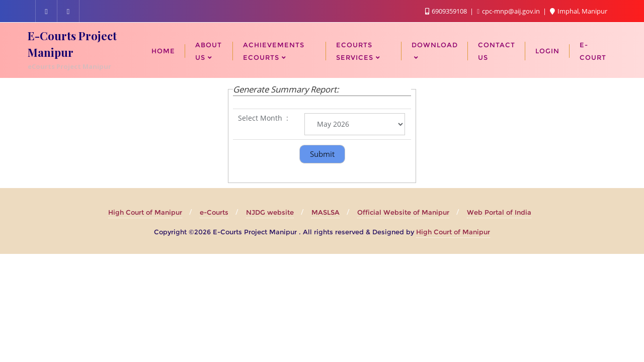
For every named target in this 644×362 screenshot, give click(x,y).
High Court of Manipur (145, 212)
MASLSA (326, 212)
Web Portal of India (499, 212)
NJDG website (270, 212)
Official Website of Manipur (403, 212)
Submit (322, 154)
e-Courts (214, 212)
